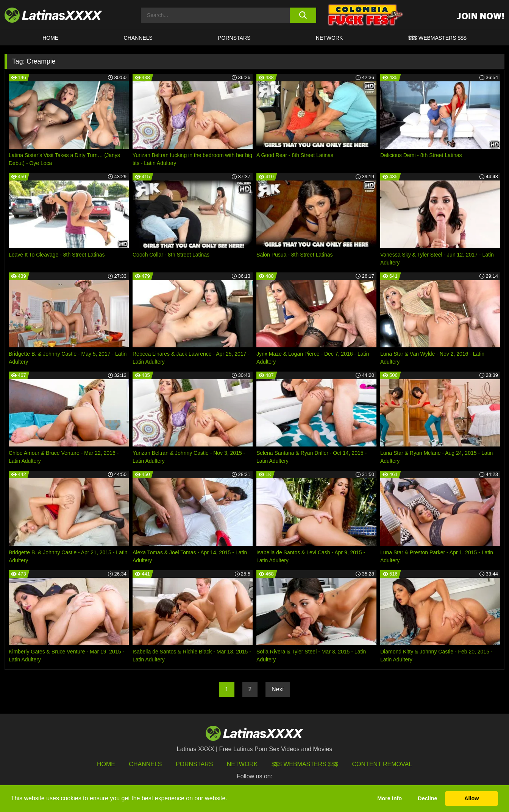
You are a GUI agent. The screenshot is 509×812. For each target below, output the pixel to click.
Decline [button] (427, 798)
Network (329, 38)
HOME (50, 38)
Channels (145, 764)
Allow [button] (472, 798)
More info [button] (390, 798)
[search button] (303, 15)
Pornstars (234, 38)
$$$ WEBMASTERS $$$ (437, 38)
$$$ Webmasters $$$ (305, 764)
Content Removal (382, 764)
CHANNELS (138, 38)
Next (278, 689)
